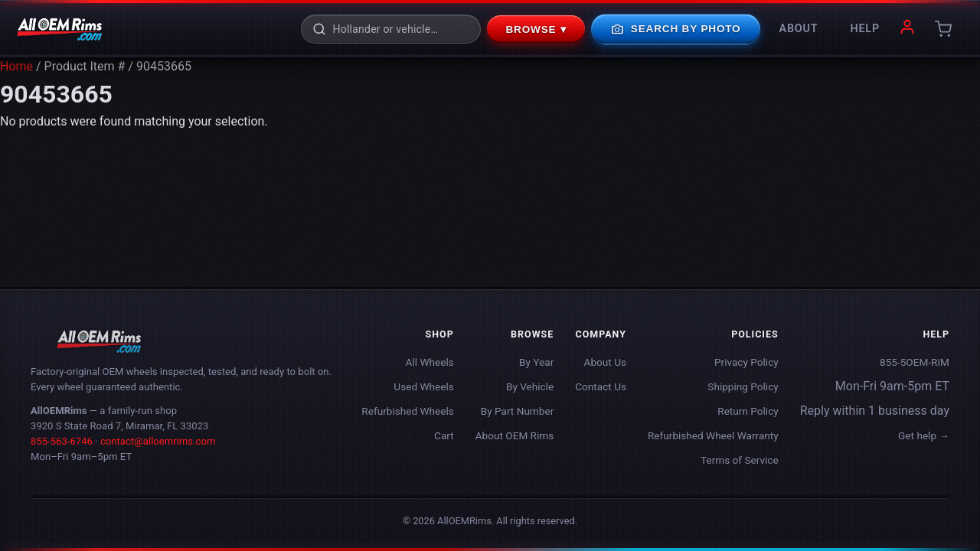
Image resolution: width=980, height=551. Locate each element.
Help (865, 29)
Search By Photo (675, 29)
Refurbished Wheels (407, 411)
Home (16, 66)
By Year (536, 362)
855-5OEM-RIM (915, 362)
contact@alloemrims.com (158, 441)
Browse (536, 29)
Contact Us (601, 386)
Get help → (924, 435)
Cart (444, 435)
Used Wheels (423, 386)
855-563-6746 (62, 441)
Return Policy (748, 411)
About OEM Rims (515, 435)
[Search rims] (401, 29)
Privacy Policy (746, 362)
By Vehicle (530, 386)
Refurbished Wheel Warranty (713, 435)
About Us (605, 362)
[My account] (907, 29)
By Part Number (518, 411)
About (799, 29)
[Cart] (943, 29)
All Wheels (430, 362)
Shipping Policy (743, 386)
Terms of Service (740, 460)
